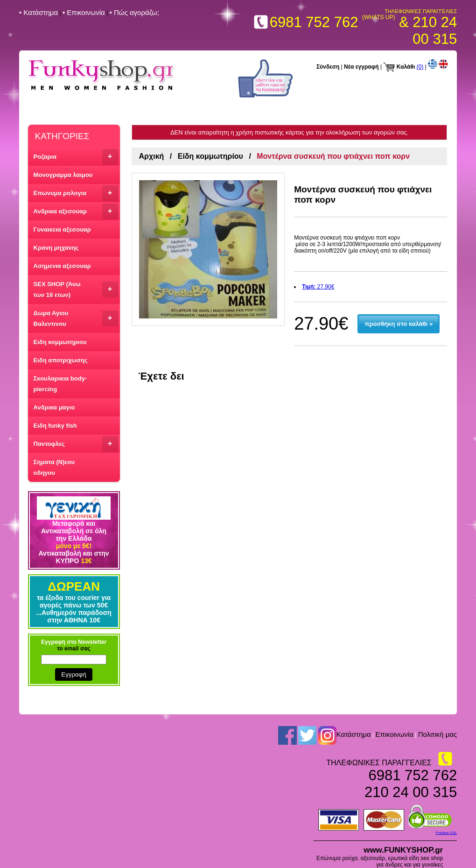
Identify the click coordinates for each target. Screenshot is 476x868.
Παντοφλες (76, 444)
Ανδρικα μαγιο (54, 407)
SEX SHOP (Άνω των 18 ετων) (76, 289)
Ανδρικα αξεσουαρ (76, 212)
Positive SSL (446, 833)
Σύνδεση (328, 67)
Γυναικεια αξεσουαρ (62, 229)
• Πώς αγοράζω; (135, 12)
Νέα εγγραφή (361, 67)
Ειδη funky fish (55, 426)
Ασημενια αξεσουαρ (62, 266)
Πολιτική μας (438, 734)
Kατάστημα (354, 734)
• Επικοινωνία (84, 12)
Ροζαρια (76, 157)
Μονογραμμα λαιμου (63, 175)
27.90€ (318, 287)
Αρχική (152, 156)
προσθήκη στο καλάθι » (399, 324)
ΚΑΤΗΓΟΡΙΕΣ (62, 136)
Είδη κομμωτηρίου (210, 156)
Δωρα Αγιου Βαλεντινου (76, 318)
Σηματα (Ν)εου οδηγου (54, 467)
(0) (420, 67)
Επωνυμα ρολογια (76, 193)
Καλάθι (406, 67)
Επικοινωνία (394, 734)
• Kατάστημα (38, 12)
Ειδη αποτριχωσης (61, 360)
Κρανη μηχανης (56, 248)
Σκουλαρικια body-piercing (60, 384)
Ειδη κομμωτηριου (60, 342)
